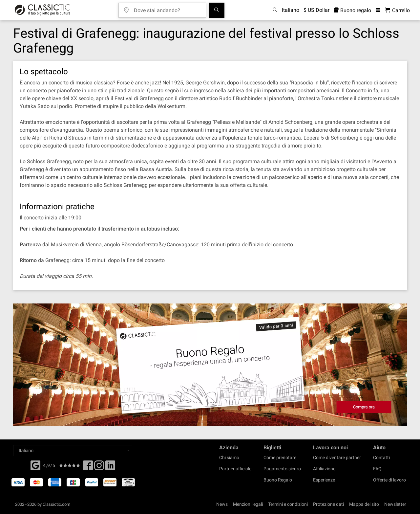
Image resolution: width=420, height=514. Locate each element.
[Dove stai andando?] (167, 8)
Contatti (381, 458)
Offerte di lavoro (389, 480)
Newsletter (395, 504)
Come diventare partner (337, 458)
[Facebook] (35, 465)
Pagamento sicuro (282, 469)
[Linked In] (110, 467)
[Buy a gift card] (210, 365)
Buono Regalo (278, 480)
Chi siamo (229, 458)
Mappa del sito (364, 504)
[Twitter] (99, 467)
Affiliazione (324, 469)
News (222, 504)
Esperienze (324, 480)
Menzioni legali (248, 504)
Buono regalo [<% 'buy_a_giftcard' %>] (352, 10)
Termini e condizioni (288, 504)
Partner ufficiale (235, 469)
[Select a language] (73, 451)
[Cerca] (217, 10)
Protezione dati (328, 504)
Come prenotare (280, 458)
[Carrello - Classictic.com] (397, 10)
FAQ (377, 469)
